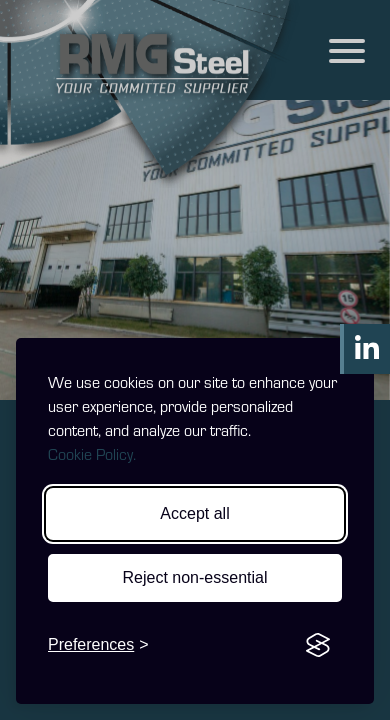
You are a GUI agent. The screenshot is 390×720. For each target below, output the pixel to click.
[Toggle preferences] (98, 645)
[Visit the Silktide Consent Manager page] (318, 645)
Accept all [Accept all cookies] (194, 513)
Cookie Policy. (92, 453)
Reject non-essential (195, 577)
